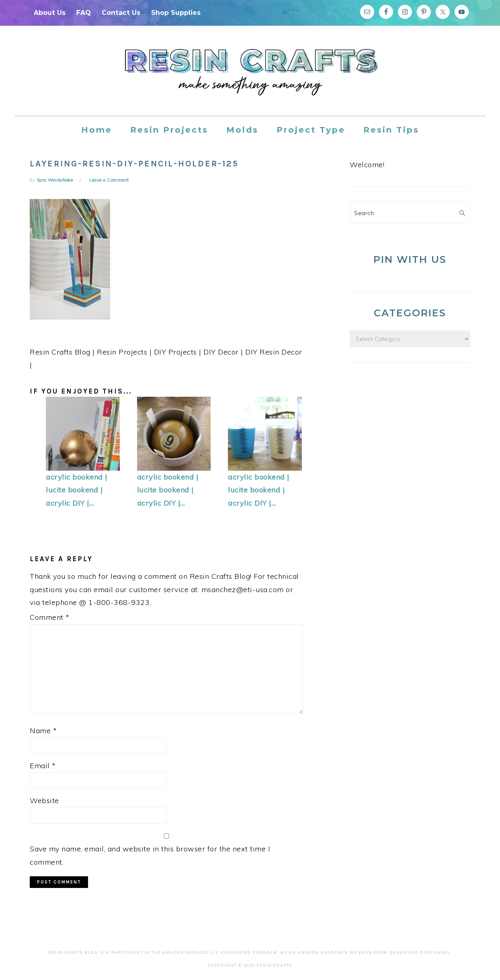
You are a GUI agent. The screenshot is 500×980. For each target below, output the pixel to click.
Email (43, 766)
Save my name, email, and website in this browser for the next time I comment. (150, 855)
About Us (50, 13)
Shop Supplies (176, 13)
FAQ (84, 13)
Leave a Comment (109, 180)
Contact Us (121, 13)
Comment (50, 617)
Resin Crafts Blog (250, 78)
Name (43, 731)
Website (44, 801)
